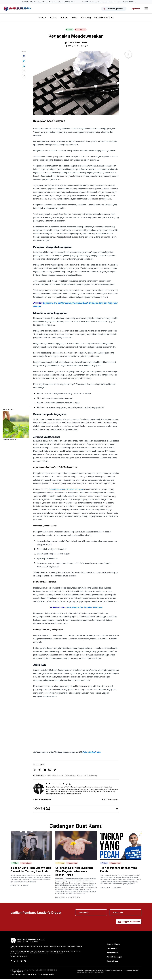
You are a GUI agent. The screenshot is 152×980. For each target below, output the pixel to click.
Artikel (53, 18)
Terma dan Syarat (44, 975)
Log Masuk (135, 9)
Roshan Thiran (80, 43)
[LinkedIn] (18, 962)
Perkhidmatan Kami (104, 18)
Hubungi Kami (112, 962)
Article (69, 30)
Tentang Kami (112, 949)
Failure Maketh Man (91, 753)
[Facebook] (11, 962)
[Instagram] (25, 962)
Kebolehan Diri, (59, 776)
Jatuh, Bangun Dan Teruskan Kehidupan (84, 608)
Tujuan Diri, (82, 776)
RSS (53, 975)
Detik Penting (92, 776)
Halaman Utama (113, 945)
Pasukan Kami (112, 953)
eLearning (86, 18)
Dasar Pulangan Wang (29, 975)
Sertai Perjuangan (114, 957)
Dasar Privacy (15, 975)
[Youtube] (22, 962)
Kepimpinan (80, 30)
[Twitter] (15, 962)
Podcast (64, 18)
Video (74, 18)
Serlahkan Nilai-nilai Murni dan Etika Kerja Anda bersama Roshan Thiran (74, 872)
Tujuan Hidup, (71, 776)
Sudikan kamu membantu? (19, 957)
